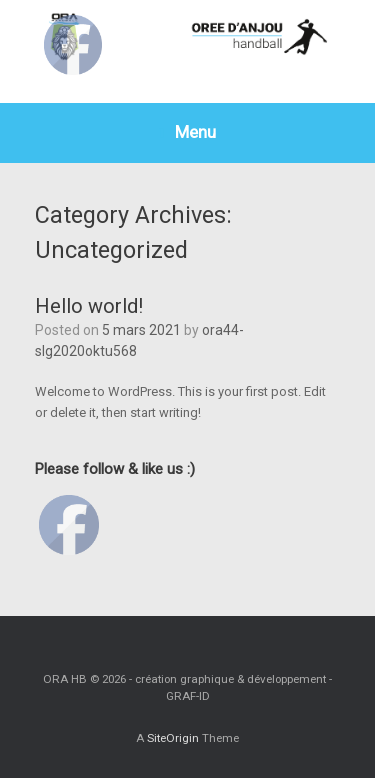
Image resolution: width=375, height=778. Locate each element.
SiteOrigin (173, 738)
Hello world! (89, 306)
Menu (187, 132)
